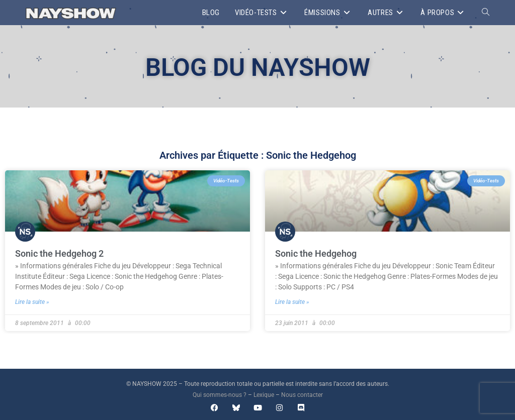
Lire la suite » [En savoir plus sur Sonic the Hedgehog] (292, 302)
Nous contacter (302, 395)
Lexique (264, 395)
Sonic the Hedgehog (316, 253)
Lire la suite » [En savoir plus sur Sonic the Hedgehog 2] (32, 302)
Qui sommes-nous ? (220, 395)
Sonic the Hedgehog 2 (59, 253)
